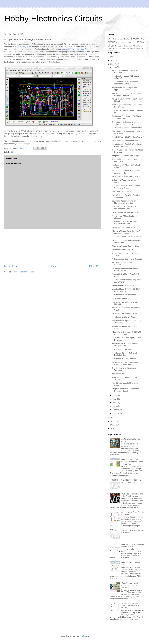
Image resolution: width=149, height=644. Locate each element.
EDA (13, 152)
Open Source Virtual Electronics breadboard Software (125, 83)
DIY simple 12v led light (122, 349)
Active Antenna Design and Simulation (127, 259)
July (114, 67)
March (115, 406)
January (116, 413)
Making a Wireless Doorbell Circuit (126, 246)
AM (109, 39)
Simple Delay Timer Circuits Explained (127, 156)
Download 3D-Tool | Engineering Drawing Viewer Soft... (125, 363)
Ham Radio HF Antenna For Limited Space (133, 545)
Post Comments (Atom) (25, 272)
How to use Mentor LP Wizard (124, 317)
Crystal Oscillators (119, 298)
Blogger (85, 636)
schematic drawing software (73, 49)
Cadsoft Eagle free (24, 46)
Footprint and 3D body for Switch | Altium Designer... (126, 166)
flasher (130, 43)
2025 (113, 60)
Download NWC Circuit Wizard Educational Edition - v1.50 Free (132, 462)
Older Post (95, 266)
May (115, 399)
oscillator (125, 46)
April (115, 403)
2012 (113, 421)
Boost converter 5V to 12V (123, 250)
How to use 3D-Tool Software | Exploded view (124, 354)
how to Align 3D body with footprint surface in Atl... (126, 172)
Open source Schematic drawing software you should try (125, 123)
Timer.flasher (112, 48)
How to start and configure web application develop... (125, 89)
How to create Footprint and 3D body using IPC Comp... (127, 345)
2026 (113, 57)
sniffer (138, 46)
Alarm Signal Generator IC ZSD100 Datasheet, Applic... (126, 333)
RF (134, 46)
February (117, 410)
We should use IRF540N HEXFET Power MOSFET (126, 290)
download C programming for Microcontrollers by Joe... (124, 202)
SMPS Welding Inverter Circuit (124, 313)
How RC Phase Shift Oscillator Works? (128, 137)
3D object (80, 59)
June (115, 395)
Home (53, 266)
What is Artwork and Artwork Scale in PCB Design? (130, 606)
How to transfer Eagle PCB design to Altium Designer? (127, 145)
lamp (119, 46)
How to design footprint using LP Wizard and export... (125, 269)
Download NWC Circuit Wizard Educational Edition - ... (124, 223)
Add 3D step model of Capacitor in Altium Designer (126, 384)
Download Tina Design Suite (123, 227)
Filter (122, 43)
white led (140, 48)
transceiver (122, 49)
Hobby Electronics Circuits (53, 18)
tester (142, 46)
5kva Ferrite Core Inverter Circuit (125, 212)
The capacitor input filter (122, 191)
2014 (113, 64)
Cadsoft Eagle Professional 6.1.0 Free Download (132, 495)
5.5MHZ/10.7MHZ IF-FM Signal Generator (131, 481)
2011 (113, 425)
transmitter (131, 48)
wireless (110, 51)
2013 (113, 418)
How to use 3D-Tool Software (124, 359)
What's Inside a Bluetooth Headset (126, 141)
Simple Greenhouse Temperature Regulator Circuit (125, 390)
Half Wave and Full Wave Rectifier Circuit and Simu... (126, 187)
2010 (113, 428)
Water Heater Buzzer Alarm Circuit (126, 285)
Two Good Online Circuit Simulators (127, 237)
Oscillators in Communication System (127, 128)
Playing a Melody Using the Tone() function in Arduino (126, 232)
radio (131, 46)
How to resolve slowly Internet (124, 295)
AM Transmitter (118, 374)
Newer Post (11, 266)
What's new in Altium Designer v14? (127, 176)
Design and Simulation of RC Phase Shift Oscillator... (127, 117)
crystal (120, 39)
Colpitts (114, 39)
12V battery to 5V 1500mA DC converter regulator (124, 208)
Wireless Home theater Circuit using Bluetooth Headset (127, 94)
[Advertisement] (53, 247)
